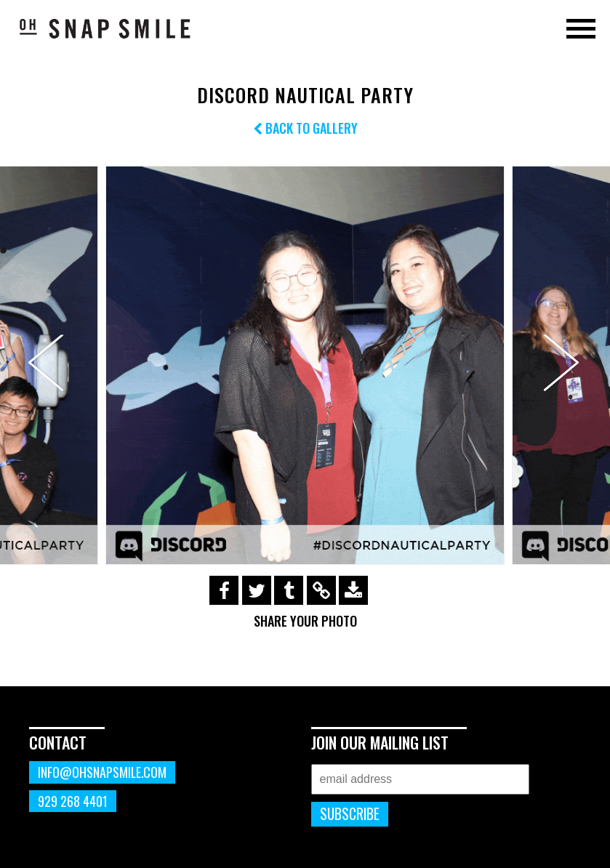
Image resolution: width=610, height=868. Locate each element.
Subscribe (350, 814)
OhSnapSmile (105, 28)
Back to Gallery (305, 128)
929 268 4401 (73, 801)
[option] (305, 365)
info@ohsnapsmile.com (102, 772)
